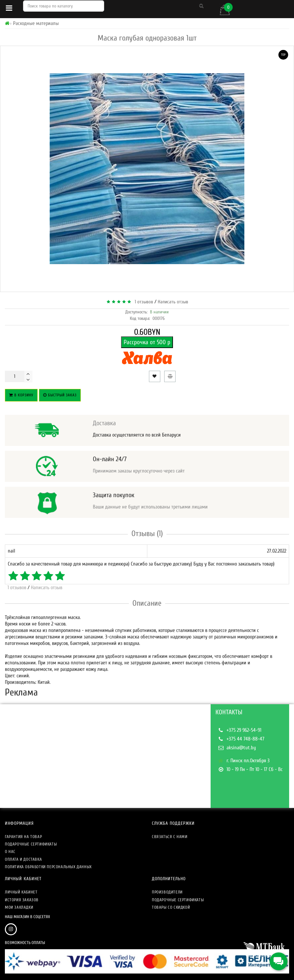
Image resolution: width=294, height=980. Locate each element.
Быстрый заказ (60, 395)
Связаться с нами (170, 837)
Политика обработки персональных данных (48, 867)
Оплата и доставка (23, 859)
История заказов (22, 900)
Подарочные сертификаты (31, 844)
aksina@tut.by (241, 748)
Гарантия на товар (23, 837)
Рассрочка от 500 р (147, 342)
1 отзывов (143, 302)
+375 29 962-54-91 (244, 730)
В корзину (21, 395)
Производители (167, 892)
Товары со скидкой (171, 907)
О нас (10, 852)
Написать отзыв (173, 302)
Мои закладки (19, 907)
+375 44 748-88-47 (245, 739)
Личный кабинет (21, 892)
